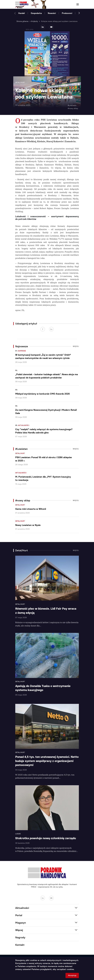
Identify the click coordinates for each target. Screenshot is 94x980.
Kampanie (22, 351)
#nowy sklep (73, 108)
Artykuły (34, 21)
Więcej (76, 346)
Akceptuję (72, 975)
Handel (22, 13)
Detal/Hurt (20, 453)
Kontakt (20, 945)
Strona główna (22, 21)
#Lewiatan (72, 105)
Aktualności (24, 425)
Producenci (67, 13)
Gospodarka (36, 13)
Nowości (52, 13)
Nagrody (20, 937)
